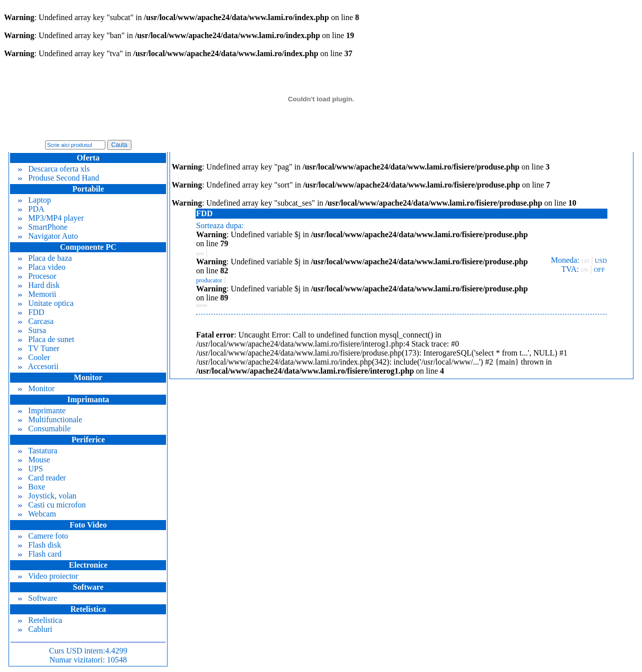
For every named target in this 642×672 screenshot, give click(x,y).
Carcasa (36, 321)
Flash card (40, 554)
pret (200, 254)
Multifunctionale (50, 419)
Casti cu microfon (52, 505)
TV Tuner (39, 348)
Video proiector (48, 576)
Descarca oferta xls (54, 169)
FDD (31, 312)
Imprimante (42, 410)
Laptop (34, 200)
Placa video (42, 267)
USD (601, 261)
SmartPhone (43, 227)
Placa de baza (45, 258)
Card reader (42, 478)
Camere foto (43, 536)
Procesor (37, 276)
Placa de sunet (46, 339)
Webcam (37, 514)
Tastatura (38, 451)
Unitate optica (46, 303)
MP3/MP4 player (51, 218)
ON (584, 270)
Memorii (37, 294)
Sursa (32, 330)
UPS (30, 469)
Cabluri (35, 629)
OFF (599, 270)
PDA (31, 209)
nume (202, 305)
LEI (585, 261)
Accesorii (38, 366)
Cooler (34, 357)
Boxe (32, 487)
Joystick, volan (47, 496)
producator (209, 280)
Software (38, 598)
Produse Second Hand (58, 178)
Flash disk (39, 545)
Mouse (34, 460)
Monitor (36, 388)
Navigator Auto (48, 236)
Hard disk (39, 285)
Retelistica (40, 620)
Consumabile (44, 429)
